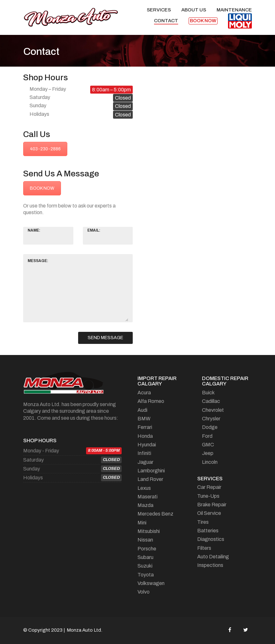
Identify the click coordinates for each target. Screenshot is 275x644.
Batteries (208, 531)
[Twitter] (245, 630)
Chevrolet (213, 410)
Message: (38, 261)
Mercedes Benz (155, 514)
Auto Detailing (213, 557)
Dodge (210, 427)
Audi (142, 410)
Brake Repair (212, 505)
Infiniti (144, 453)
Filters (204, 548)
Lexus (144, 488)
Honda (145, 436)
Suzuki (145, 566)
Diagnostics (211, 539)
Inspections (210, 565)
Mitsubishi (149, 531)
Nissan (145, 540)
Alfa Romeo (151, 401)
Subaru (145, 557)
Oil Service (209, 513)
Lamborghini (151, 471)
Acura (144, 393)
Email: (94, 230)
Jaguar (145, 462)
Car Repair (209, 487)
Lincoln (210, 462)
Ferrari (145, 427)
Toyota (146, 575)
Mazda (145, 505)
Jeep (208, 453)
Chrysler (211, 419)
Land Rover (150, 479)
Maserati (148, 497)
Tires (203, 522)
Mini (142, 523)
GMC (208, 445)
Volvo (144, 592)
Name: (34, 230)
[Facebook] (230, 630)
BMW (144, 419)
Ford (207, 436)
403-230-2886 (45, 149)
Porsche (147, 549)
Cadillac (211, 401)
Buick (208, 393)
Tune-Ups (208, 496)
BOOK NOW (42, 188)
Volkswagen (151, 583)
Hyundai (147, 445)
